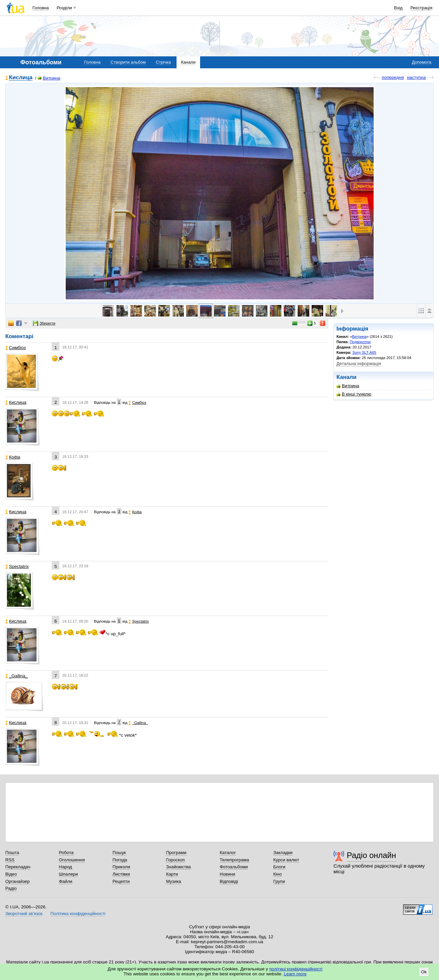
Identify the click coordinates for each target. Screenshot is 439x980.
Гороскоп (175, 860)
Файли (66, 881)
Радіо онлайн (371, 855)
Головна (41, 8)
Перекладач (18, 867)
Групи (279, 881)
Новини (227, 874)
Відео (11, 874)
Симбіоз (15, 348)
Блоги (279, 867)
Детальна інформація (359, 364)
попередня (393, 77)
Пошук (119, 853)
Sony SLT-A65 (364, 352)
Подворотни (360, 342)
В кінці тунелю (354, 394)
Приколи (121, 867)
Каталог (228, 853)
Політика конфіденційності (78, 914)
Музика (173, 881)
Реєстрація (421, 8)
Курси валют (286, 860)
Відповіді (229, 881)
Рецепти (121, 881)
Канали (188, 62)
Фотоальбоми (234, 867)
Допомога (421, 62)
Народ (65, 867)
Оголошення (72, 860)
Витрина (49, 78)
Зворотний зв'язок (24, 914)
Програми (176, 853)
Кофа (13, 457)
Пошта (12, 853)
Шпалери (68, 874)
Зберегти (44, 323)
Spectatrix (17, 566)
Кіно (277, 874)
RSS (10, 860)
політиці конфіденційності (296, 969)
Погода (120, 860)
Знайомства (178, 867)
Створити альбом (128, 62)
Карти (172, 874)
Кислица (21, 78)
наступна (416, 77)
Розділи (64, 8)
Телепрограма (234, 860)
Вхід (399, 8)
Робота (66, 853)
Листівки (121, 874)
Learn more (295, 974)
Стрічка (163, 62)
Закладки (283, 853)
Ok (424, 972)
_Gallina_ (17, 676)
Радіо (11, 888)
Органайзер (17, 881)
